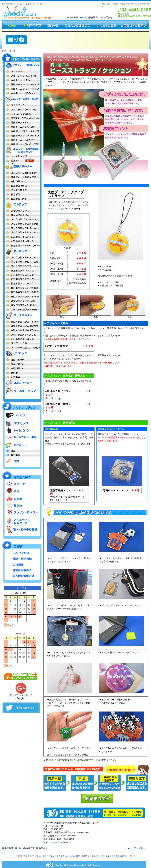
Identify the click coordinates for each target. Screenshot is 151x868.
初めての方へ (30, 856)
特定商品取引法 (22, 570)
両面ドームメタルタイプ (22, 123)
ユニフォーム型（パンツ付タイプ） (22, 348)
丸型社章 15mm (22, 360)
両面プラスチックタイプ (22, 71)
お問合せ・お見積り (91, 856)
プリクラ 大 (22, 190)
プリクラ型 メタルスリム (22, 258)
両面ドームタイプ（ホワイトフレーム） (22, 89)
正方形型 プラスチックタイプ (22, 275)
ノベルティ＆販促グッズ (22, 520)
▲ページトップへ (136, 848)
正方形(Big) (22, 186)
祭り (22, 491)
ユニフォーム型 (22, 173)
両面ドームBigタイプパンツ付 (22, 144)
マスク (22, 415)
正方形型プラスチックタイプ (22, 237)
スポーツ (22, 484)
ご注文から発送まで (55, 856)
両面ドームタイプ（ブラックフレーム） (22, 84)
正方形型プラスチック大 (22, 279)
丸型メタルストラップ (22, 215)
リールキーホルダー (22, 391)
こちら (83, 283)
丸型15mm (22, 322)
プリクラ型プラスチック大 (22, 224)
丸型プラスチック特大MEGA (22, 305)
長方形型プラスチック (22, 284)
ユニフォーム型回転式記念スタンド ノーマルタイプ (22, 156)
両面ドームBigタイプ (22, 127)
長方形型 (22, 194)
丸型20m (22, 364)
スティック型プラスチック (22, 310)
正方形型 (22, 339)
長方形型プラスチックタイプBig (22, 288)
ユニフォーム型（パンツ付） (22, 177)
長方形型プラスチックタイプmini (22, 245)
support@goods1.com (61, 842)
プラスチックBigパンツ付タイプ (22, 118)
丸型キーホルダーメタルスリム (22, 297)
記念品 (22, 498)
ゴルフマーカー (22, 383)
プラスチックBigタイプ (22, 114)
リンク (132, 856)
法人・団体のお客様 (22, 529)
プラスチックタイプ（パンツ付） (22, 76)
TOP (4, 51)
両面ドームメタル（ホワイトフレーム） (22, 136)
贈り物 (22, 505)
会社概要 (74, 18)
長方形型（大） (22, 199)
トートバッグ (22, 430)
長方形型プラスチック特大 (22, 292)
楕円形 (22, 373)
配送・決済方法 (22, 558)
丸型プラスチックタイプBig (22, 301)
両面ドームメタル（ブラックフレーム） (22, 131)
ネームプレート (22, 438)
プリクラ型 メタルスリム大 (22, 262)
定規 (22, 461)
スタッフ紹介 (22, 553)
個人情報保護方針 (91, 18)
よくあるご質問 (73, 856)
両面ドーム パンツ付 (22, 140)
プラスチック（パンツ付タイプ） (22, 110)
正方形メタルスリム (22, 271)
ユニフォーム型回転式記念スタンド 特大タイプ (22, 161)
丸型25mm (22, 181)
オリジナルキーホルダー (23, 4)
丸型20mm (22, 326)
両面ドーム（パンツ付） (22, 93)
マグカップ (22, 423)
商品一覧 (41, 856)
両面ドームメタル (22, 80)
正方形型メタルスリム (22, 241)
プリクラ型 (22, 219)
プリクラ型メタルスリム (22, 228)
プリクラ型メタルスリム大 (22, 232)
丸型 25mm (22, 330)
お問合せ (108, 18)
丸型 (22, 451)
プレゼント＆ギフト (22, 513)
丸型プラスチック (22, 211)
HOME (19, 856)
